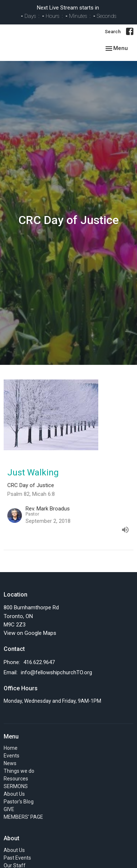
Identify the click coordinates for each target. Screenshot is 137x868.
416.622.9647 (39, 662)
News (10, 763)
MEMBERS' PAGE (23, 817)
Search (113, 32)
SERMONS (16, 786)
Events (12, 756)
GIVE (9, 809)
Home (11, 748)
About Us (14, 794)
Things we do (19, 771)
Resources (16, 779)
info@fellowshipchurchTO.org (56, 672)
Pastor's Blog (19, 802)
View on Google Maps (30, 633)
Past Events (17, 858)
